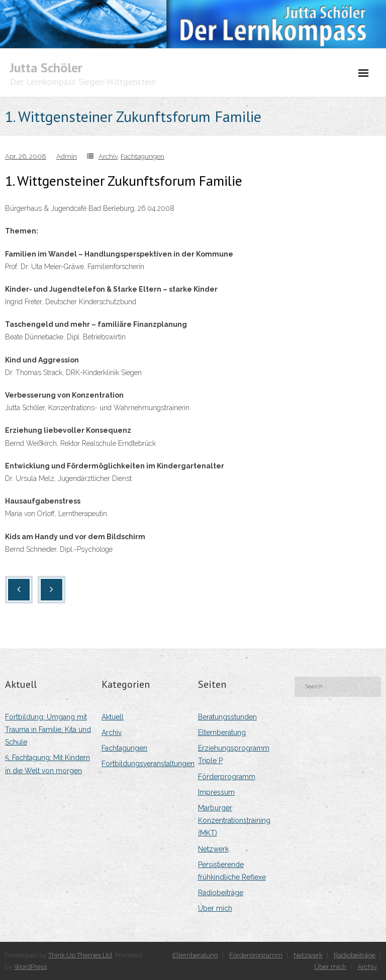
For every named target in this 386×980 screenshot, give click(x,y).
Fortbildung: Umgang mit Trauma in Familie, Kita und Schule (48, 729)
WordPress (30, 967)
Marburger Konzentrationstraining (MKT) (234, 820)
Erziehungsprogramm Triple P (234, 754)
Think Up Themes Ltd (80, 955)
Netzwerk (213, 849)
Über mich (215, 908)
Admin (67, 156)
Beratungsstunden (227, 717)
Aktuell (113, 717)
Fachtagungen (142, 156)
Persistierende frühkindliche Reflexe (232, 871)
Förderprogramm (227, 777)
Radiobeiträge (221, 893)
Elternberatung (222, 732)
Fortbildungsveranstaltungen (148, 764)
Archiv (108, 156)
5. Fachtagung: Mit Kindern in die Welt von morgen (47, 764)
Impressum (216, 792)
